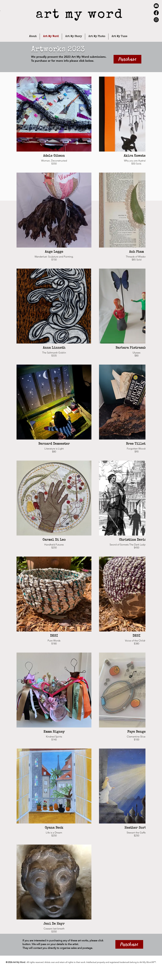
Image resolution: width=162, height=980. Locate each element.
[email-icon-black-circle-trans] (156, 6)
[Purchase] (127, 59)
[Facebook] (156, 13)
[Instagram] (156, 20)
